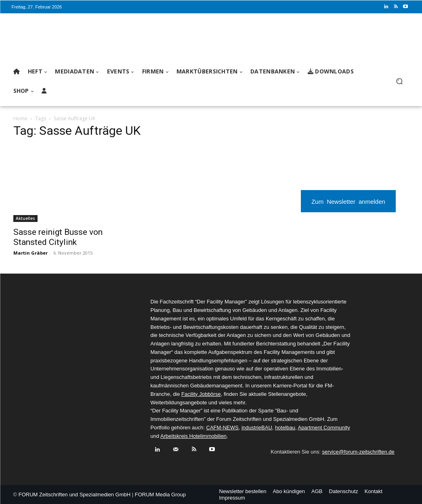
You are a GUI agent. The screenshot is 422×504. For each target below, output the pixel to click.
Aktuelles (25, 218)
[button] (400, 81)
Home (20, 118)
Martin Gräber (30, 253)
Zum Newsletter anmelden (348, 201)
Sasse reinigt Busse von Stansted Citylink (58, 237)
